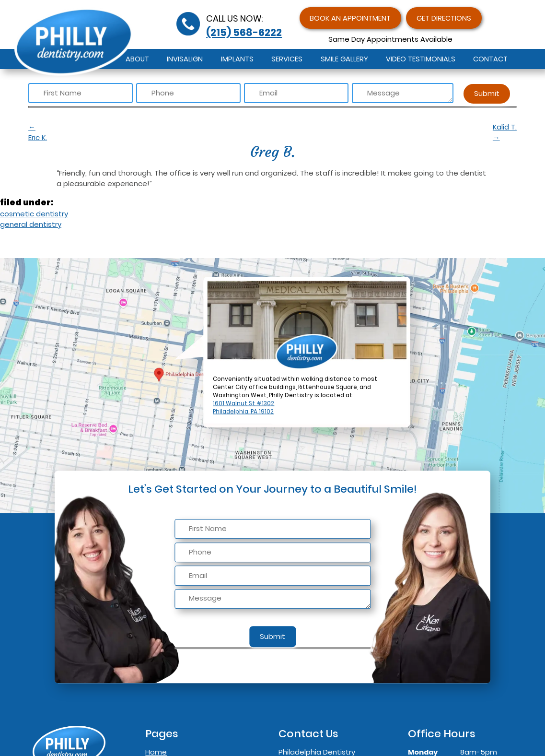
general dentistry (31, 224)
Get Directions (444, 18)
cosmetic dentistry (34, 214)
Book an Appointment (350, 18)
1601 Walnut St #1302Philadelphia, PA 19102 (244, 408)
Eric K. (142, 132)
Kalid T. (505, 132)
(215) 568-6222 (244, 32)
